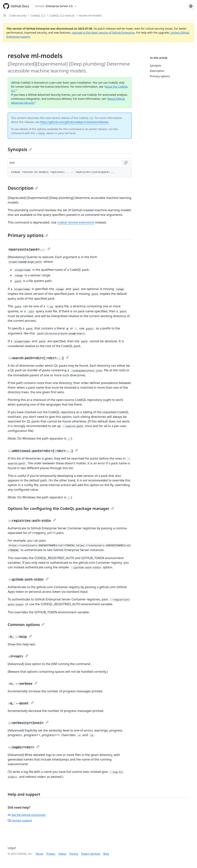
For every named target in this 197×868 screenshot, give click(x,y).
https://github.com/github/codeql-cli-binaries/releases (74, 122)
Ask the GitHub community (27, 815)
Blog (106, 854)
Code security (18, 15)
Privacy (51, 854)
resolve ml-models (90, 15)
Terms (39, 854)
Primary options (28, 235)
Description (23, 188)
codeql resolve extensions (76, 222)
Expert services (91, 854)
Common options (26, 625)
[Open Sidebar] (5, 15)
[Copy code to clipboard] (126, 163)
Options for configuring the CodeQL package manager (61, 508)
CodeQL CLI (38, 15)
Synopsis (20, 149)
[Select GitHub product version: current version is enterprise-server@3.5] (56, 6)
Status (62, 854)
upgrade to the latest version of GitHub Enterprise (103, 33)
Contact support (20, 820)
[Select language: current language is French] (191, 6)
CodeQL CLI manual (62, 15)
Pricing (74, 854)
